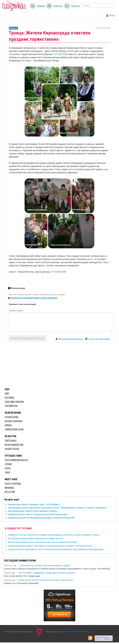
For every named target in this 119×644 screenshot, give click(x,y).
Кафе (7, 393)
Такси (7, 472)
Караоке (8, 425)
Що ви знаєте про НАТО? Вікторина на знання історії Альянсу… (47, 580)
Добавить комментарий (27, 338)
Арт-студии (10, 492)
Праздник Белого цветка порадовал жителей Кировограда (38, 514)
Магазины (9, 488)
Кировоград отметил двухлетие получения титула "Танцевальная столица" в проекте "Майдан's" (57, 508)
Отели (8, 468)
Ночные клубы (12, 417)
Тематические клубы (14, 429)
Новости (58, 6)
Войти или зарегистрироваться (71, 339)
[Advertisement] (59, 364)
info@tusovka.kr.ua (65, 632)
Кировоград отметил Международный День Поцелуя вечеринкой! (41, 518)
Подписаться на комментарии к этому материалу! (34, 298)
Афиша (41, 6)
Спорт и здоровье (13, 484)
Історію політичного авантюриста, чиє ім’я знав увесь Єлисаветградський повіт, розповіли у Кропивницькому (56, 549)
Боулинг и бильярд (13, 421)
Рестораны (10, 397)
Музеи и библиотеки (14, 445)
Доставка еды (11, 406)
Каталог (75, 6)
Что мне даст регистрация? (99, 339)
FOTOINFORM (61, 54)
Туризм (8, 464)
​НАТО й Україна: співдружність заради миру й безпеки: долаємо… (48, 573)
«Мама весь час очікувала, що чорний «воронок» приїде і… (46, 566)
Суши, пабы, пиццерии (14, 402)
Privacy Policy (82, 632)
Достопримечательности (16, 460)
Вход (112, 15)
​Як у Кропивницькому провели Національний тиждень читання (35, 539)
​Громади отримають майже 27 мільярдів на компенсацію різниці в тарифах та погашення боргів (50, 546)
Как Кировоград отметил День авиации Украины (33, 511)
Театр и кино (11, 441)
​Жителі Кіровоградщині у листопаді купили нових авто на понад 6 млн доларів (42, 542)
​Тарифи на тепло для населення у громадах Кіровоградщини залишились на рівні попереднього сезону (54, 535)
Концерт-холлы (12, 449)
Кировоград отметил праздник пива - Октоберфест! (34, 504)
